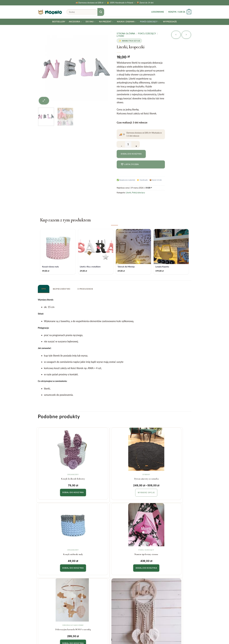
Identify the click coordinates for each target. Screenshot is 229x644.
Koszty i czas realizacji (89, 591)
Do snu (91, 22)
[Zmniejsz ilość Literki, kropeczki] (121, 144)
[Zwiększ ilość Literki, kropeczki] (135, 144)
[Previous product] (186, 35)
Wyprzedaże (170, 22)
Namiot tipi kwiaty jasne (134, 552)
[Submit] (101, 12)
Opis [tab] (44, 289)
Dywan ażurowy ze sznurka (95, 478)
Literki (120, 36)
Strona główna (126, 33)
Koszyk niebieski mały (134, 478)
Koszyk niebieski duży (172, 552)
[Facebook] (226, 634)
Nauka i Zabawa (127, 22)
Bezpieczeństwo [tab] (62, 289)
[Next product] (176, 35)
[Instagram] (219, 634)
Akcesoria (76, 22)
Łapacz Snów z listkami (95, 552)
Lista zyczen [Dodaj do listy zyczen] (130, 164)
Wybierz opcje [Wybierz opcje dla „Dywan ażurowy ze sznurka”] (95, 491)
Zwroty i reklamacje (88, 597)
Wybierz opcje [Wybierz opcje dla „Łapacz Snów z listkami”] (95, 565)
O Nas (120, 597)
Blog (119, 603)
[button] (158, 12)
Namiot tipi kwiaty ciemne (172, 478)
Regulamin (83, 603)
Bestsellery (59, 22)
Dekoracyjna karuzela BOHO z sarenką (56, 552)
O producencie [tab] (85, 289)
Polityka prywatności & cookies (94, 609)
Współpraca (123, 591)
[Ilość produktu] (128, 144)
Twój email (174, 595)
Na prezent (106, 22)
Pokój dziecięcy (150, 22)
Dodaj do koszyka (131, 154)
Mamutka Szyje (131, 41)
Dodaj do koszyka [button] (56, 491)
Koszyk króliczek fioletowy (56, 478)
